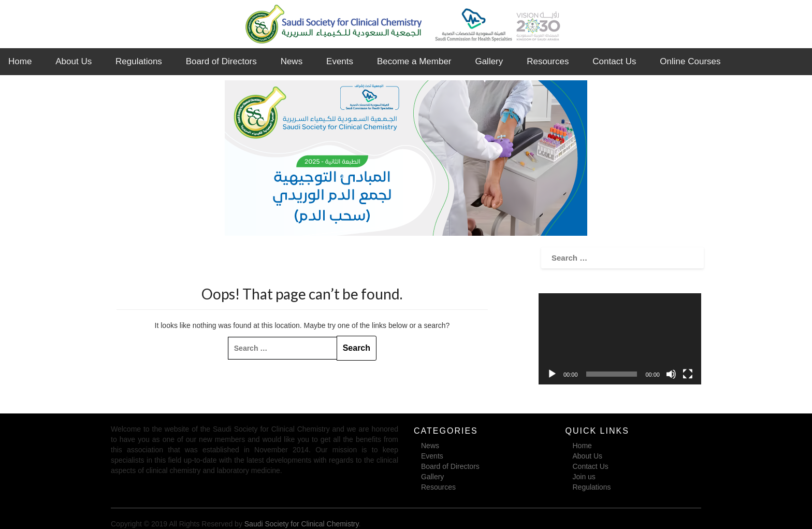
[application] (620, 339)
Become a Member (414, 61)
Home (20, 61)
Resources (548, 61)
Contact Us (614, 61)
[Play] (552, 374)
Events (340, 61)
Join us (584, 477)
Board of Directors (221, 61)
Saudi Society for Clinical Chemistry (302, 524)
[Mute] (671, 374)
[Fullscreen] (688, 374)
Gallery (489, 61)
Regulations (139, 61)
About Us (74, 61)
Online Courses (690, 61)
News (292, 61)
